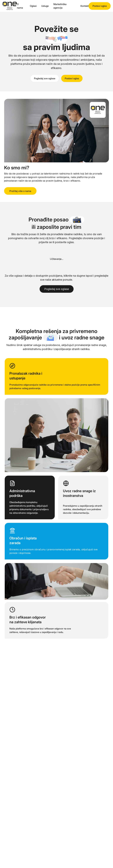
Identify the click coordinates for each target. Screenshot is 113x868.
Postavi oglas (100, 6)
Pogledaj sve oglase (45, 78)
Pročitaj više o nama (20, 191)
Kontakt (85, 6)
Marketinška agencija (60, 6)
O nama (20, 6)
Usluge (45, 6)
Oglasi (33, 6)
